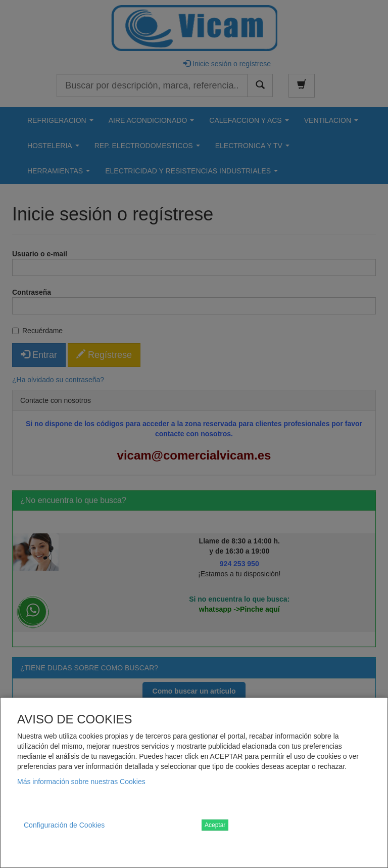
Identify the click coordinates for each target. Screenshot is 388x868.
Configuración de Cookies (64, 825)
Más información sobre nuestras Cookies (81, 782)
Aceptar (215, 825)
